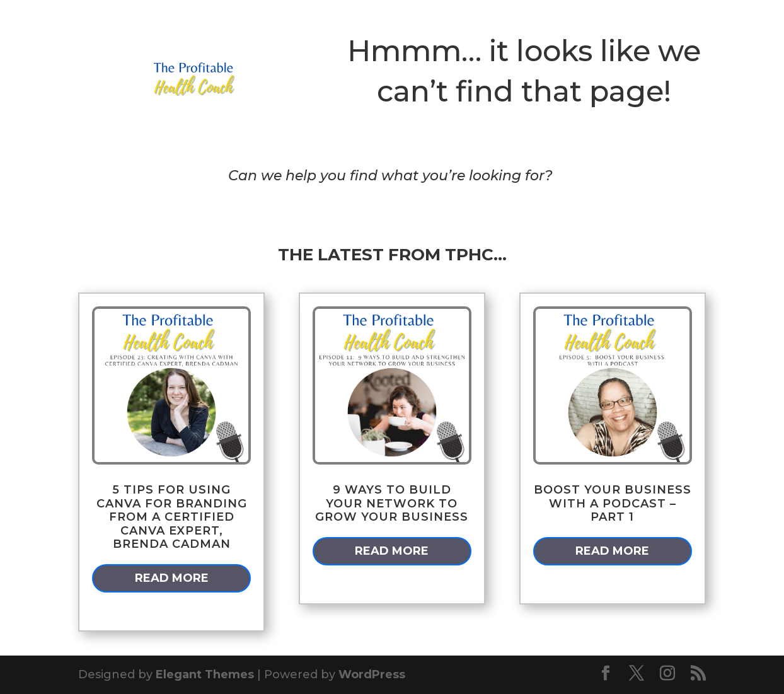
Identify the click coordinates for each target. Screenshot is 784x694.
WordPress (372, 674)
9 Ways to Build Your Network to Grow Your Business (392, 503)
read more (172, 578)
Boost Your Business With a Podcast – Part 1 (613, 503)
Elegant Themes (205, 674)
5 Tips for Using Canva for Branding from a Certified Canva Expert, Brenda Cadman (172, 517)
